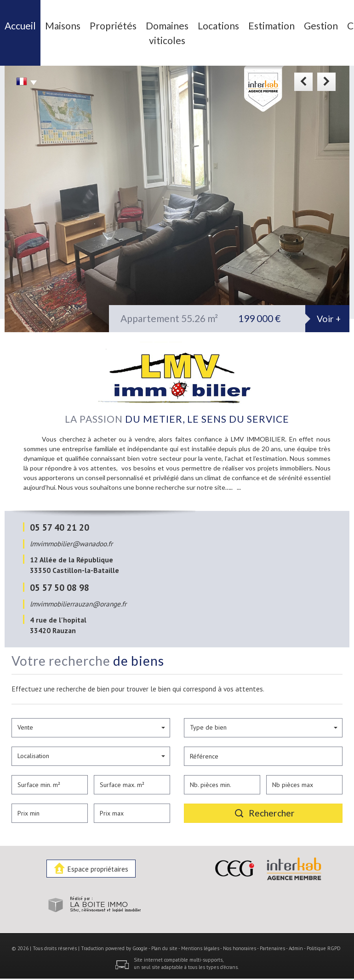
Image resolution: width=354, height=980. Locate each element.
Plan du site (164, 940)
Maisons (54, 23)
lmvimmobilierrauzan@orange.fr (78, 596)
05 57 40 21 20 (60, 519)
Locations (174, 23)
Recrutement (330, 23)
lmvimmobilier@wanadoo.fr (71, 536)
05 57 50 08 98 (60, 580)
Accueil (20, 23)
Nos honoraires (240, 940)
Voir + (329, 311)
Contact (288, 23)
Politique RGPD (324, 940)
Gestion (254, 23)
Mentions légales (200, 940)
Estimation (216, 23)
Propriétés (92, 23)
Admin (296, 940)
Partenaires (272, 940)
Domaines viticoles (134, 29)
